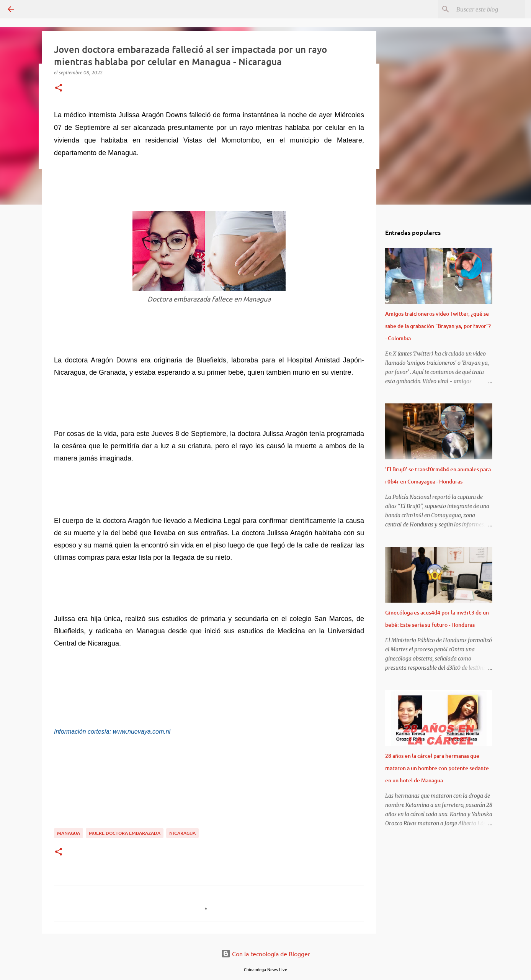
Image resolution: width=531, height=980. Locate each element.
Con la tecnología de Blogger (266, 954)
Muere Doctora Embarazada (125, 833)
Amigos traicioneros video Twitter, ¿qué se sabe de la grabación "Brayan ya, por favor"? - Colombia (438, 326)
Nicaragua (182, 833)
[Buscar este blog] (485, 9)
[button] (59, 88)
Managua (69, 833)
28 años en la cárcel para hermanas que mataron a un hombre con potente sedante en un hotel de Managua (437, 768)
